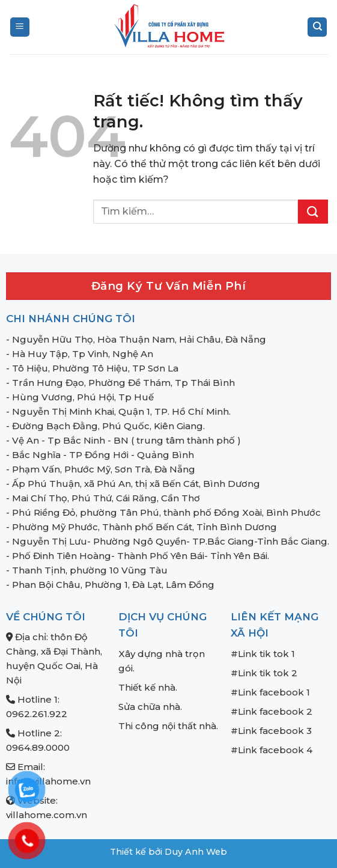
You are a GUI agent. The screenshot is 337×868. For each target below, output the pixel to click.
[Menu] (20, 27)
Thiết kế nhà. (148, 687)
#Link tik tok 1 (263, 654)
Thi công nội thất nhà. (168, 726)
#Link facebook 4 (272, 750)
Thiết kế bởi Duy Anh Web (168, 852)
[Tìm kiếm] (317, 27)
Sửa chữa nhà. (150, 707)
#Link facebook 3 (271, 731)
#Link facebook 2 (272, 711)
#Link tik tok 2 (264, 673)
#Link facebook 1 (270, 692)
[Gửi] (313, 212)
